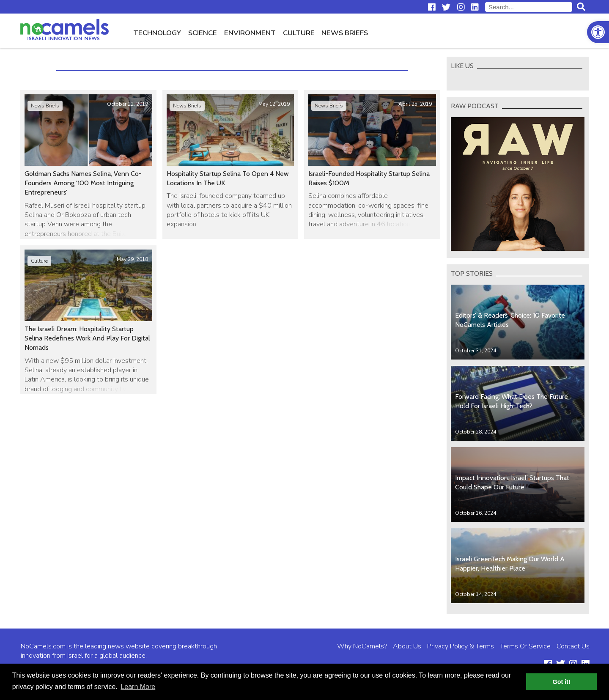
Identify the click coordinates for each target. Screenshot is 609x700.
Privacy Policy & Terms (461, 646)
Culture (299, 33)
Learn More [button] (138, 687)
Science (203, 33)
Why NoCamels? (362, 646)
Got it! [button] (562, 682)
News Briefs (345, 33)
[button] (598, 32)
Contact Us (573, 646)
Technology (157, 33)
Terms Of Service (525, 646)
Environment (250, 33)
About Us (407, 646)
